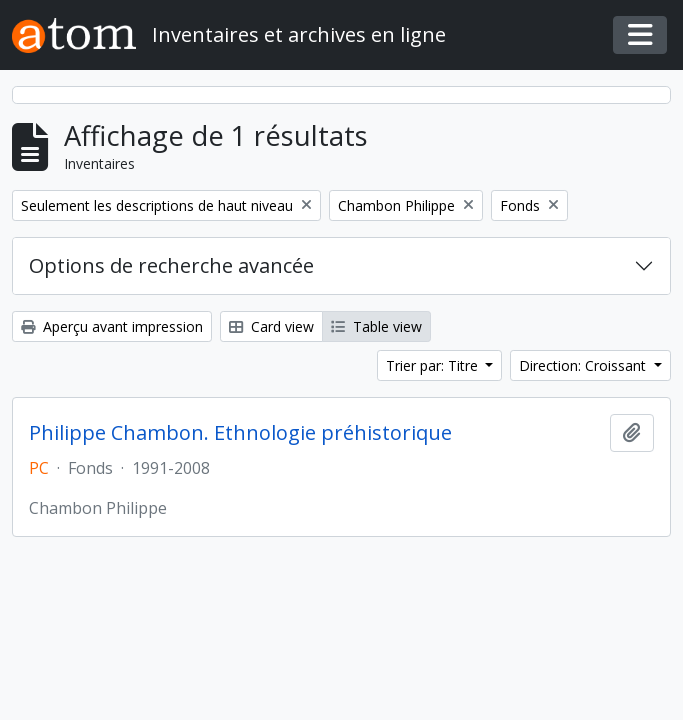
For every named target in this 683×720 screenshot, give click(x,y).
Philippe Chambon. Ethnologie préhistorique (240, 433)
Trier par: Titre (434, 365)
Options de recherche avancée (171, 265)
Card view (271, 326)
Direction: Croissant (584, 365)
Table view (376, 326)
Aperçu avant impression (112, 326)
